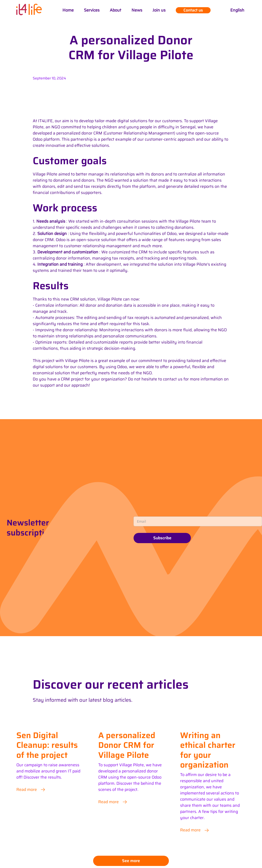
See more (131, 861)
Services (92, 10)
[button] (237, 10)
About (116, 10)
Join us (159, 10)
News (137, 10)
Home (68, 10)
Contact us (193, 10)
